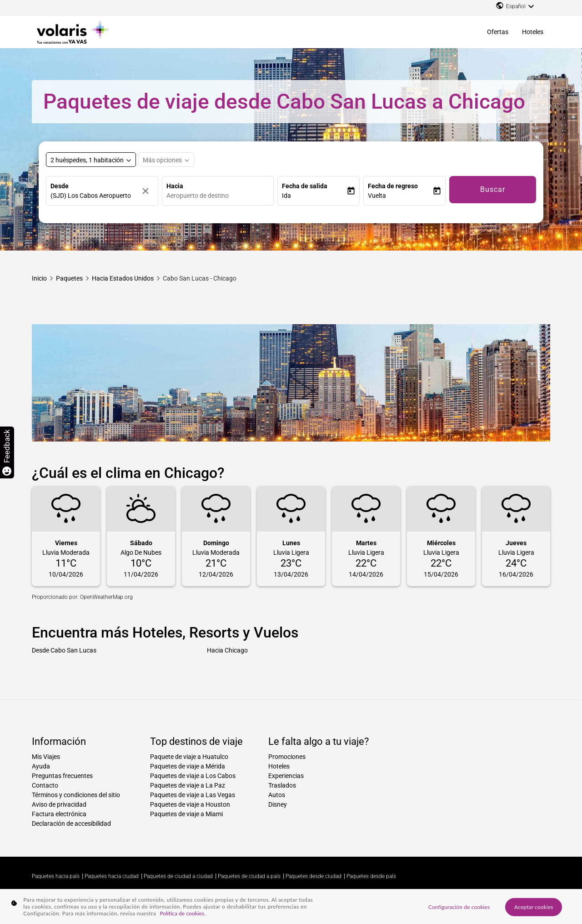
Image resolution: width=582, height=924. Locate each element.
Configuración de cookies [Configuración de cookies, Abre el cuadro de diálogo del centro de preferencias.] (459, 906)
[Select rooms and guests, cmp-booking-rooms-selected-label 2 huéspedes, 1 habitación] (91, 160)
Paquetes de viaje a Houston (190, 804)
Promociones (287, 757)
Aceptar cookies (534, 906)
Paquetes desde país (371, 876)
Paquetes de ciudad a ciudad (178, 876)
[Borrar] (148, 191)
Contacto (45, 785)
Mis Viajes (46, 757)
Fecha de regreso (393, 186)
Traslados (282, 785)
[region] (291, 906)
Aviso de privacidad (59, 804)
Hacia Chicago (227, 650)
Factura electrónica (59, 814)
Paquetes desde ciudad (314, 876)
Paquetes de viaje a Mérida (188, 766)
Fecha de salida (305, 186)
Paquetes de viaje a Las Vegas (193, 795)
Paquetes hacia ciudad (112, 876)
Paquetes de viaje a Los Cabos (193, 776)
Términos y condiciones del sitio (76, 795)
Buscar (493, 189)
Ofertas (498, 32)
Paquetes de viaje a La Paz (188, 785)
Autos (277, 795)
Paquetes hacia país (56, 876)
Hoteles (533, 32)
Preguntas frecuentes (62, 776)
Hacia (175, 186)
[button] (314, 196)
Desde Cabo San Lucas (64, 650)
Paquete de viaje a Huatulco (189, 757)
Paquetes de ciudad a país (249, 876)
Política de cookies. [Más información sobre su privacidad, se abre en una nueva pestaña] (183, 913)
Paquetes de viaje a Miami (186, 814)
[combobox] (220, 196)
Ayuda (41, 766)
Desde (60, 186)
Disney (278, 804)
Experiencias (286, 776)
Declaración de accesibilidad (71, 824)
